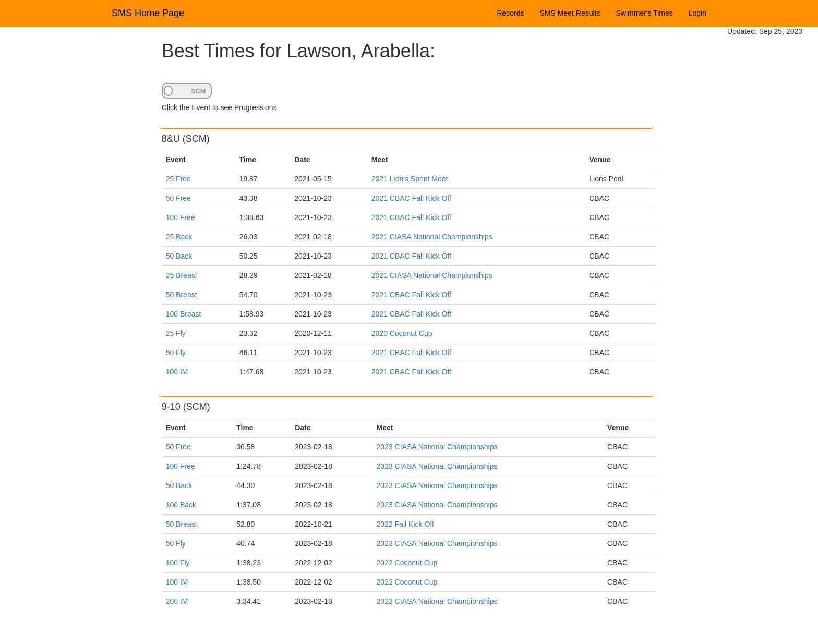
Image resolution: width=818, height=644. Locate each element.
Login (697, 13)
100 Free (181, 217)
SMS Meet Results (570, 13)
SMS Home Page (148, 13)
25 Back (179, 237)
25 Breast (182, 275)
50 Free (178, 198)
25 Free (178, 179)
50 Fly (176, 353)
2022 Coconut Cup (407, 563)
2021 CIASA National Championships (432, 237)
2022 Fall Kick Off (405, 524)
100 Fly (178, 563)
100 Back (181, 505)
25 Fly (176, 333)
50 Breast (182, 295)
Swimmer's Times (645, 13)
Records (510, 13)
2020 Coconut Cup (402, 333)
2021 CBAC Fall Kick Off (411, 198)
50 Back (179, 256)
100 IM (177, 372)
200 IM (177, 601)
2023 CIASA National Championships (437, 447)
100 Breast (184, 314)
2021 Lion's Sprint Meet (410, 179)
